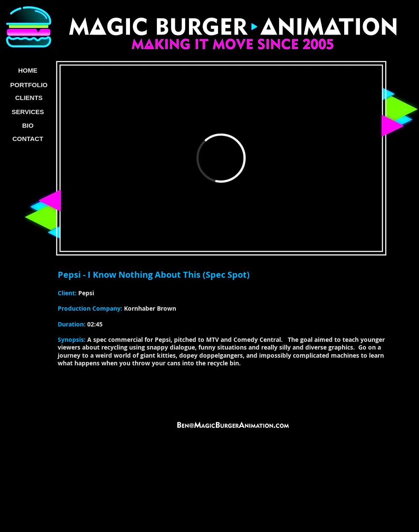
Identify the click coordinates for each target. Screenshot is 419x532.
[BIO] (28, 126)
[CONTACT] (28, 139)
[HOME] (28, 71)
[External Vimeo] (221, 158)
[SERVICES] (28, 112)
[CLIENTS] (29, 98)
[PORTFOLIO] (29, 85)
